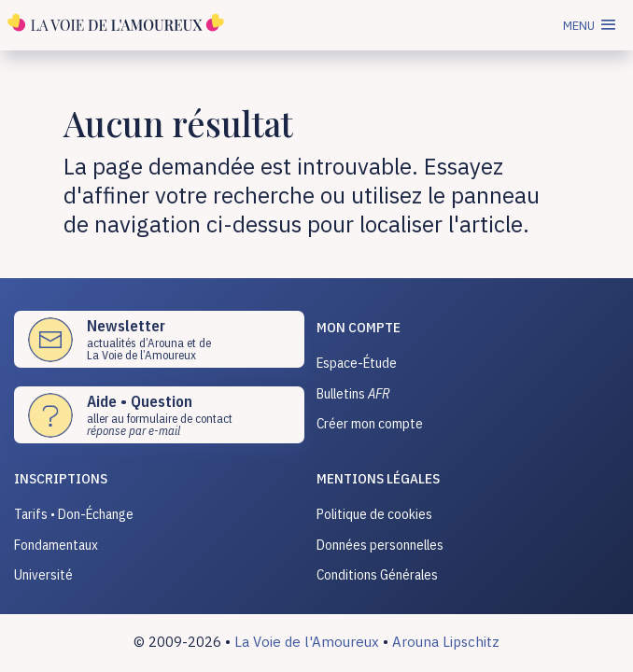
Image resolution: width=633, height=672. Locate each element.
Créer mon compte (370, 423)
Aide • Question (140, 401)
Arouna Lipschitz (446, 642)
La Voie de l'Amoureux (307, 642)
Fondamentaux (56, 545)
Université (43, 574)
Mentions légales (378, 478)
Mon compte (359, 327)
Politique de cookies (374, 514)
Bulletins (353, 393)
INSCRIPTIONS (61, 478)
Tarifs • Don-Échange (74, 514)
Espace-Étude (357, 363)
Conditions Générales (377, 574)
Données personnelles (380, 545)
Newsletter (126, 326)
